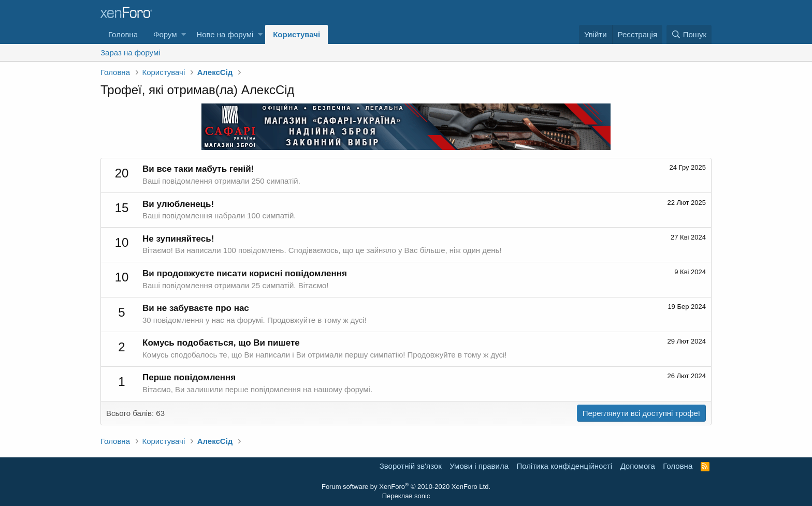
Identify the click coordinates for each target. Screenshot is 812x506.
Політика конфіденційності (565, 466)
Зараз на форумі (130, 53)
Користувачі (296, 34)
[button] (184, 34)
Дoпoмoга (638, 466)
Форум (165, 34)
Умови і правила (479, 466)
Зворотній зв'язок (411, 466)
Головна (123, 34)
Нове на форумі (225, 34)
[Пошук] (689, 34)
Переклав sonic (406, 496)
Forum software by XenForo (406, 487)
